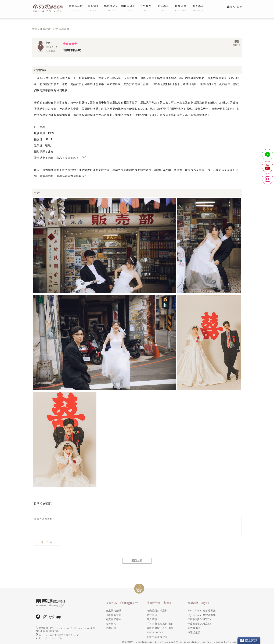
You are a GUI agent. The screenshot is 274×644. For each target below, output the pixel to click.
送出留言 (47, 542)
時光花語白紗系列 (157, 611)
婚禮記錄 (111, 628)
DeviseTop (236, 642)
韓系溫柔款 (194, 633)
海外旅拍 (111, 624)
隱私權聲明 (128, 642)
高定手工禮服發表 (157, 637)
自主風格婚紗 (114, 611)
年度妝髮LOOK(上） (200, 624)
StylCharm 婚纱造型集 (202, 611)
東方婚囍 (152, 619)
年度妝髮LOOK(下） (200, 619)
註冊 (240, 7)
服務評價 (45, 29)
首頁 (35, 29)
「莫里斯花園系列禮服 (160, 624)
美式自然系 (194, 628)
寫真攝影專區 (114, 619)
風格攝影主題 (114, 615)
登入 (233, 7)
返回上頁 (137, 561)
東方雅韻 (152, 615)
